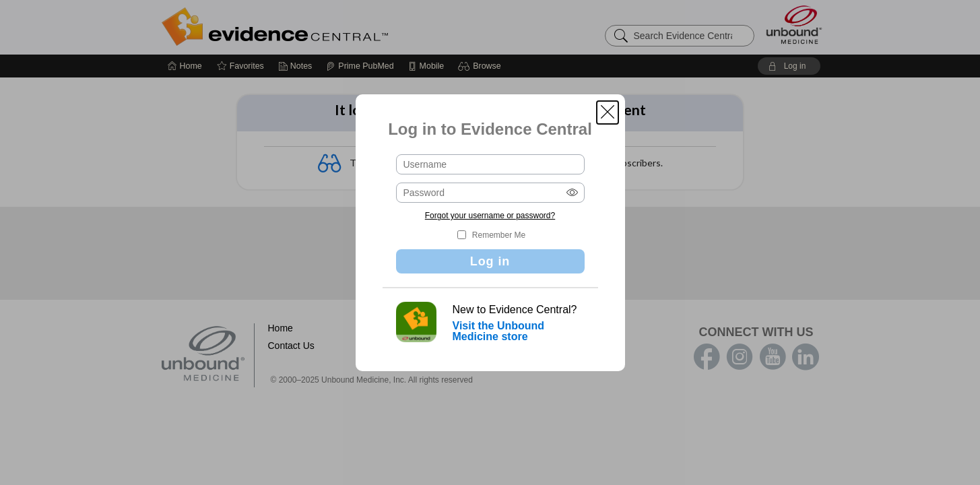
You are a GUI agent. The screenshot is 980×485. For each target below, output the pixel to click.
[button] (608, 112)
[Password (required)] (490, 193)
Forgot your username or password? (490, 216)
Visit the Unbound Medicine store (499, 331)
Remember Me (499, 235)
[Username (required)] (490, 164)
